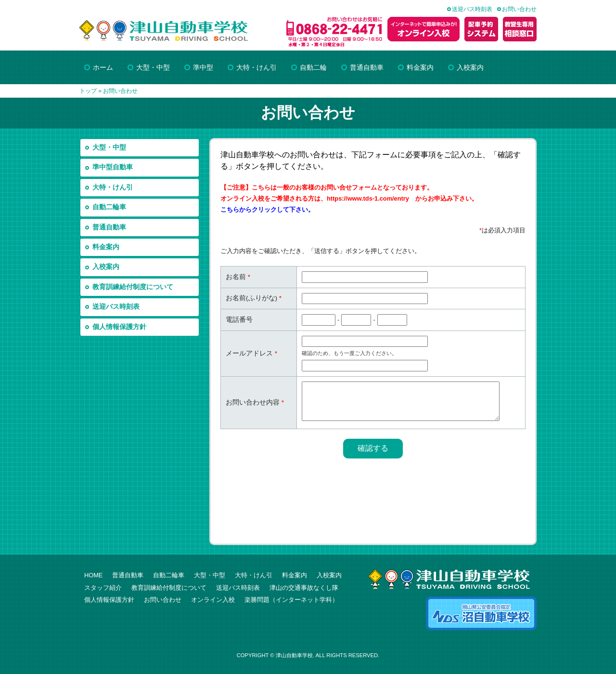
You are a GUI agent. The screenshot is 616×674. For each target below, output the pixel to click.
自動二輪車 (109, 207)
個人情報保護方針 (119, 327)
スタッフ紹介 (103, 588)
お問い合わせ (519, 9)
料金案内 (106, 247)
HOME (93, 575)
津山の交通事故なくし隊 (304, 588)
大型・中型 (109, 147)
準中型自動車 (113, 167)
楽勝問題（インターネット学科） (291, 600)
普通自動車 (109, 227)
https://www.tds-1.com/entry (368, 198)
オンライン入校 (213, 600)
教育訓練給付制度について (133, 287)
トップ (88, 91)
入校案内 (106, 267)
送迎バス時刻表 (472, 9)
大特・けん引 (113, 187)
